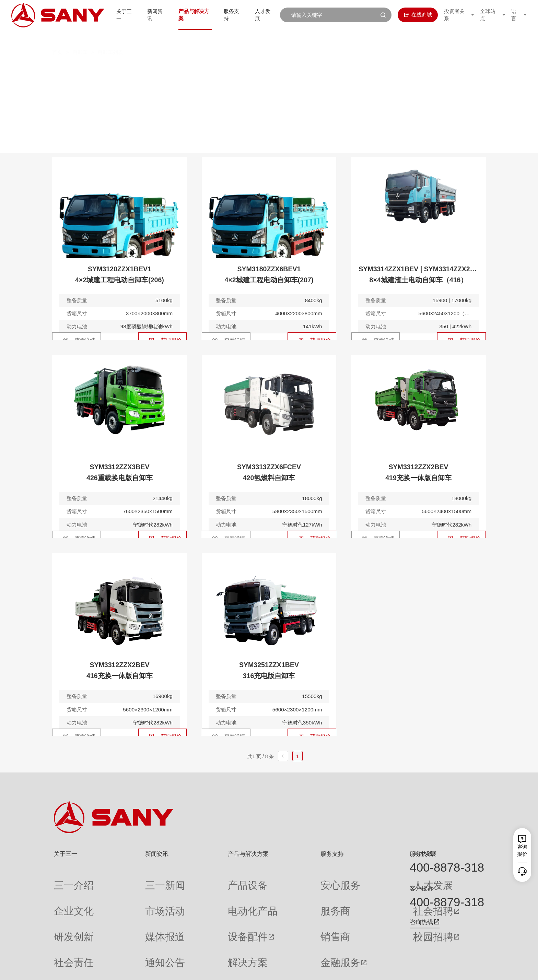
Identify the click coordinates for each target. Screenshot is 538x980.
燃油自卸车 (158, 69)
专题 (126, 947)
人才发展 (266, 15)
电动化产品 (200, 893)
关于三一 (120, 15)
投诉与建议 (284, 947)
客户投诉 (421, 888)
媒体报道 (131, 906)
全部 (122, 69)
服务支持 (233, 15)
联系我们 (398, 969)
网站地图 (374, 969)
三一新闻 (131, 879)
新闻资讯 (153, 15)
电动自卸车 (209, 69)
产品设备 (198, 879)
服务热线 (421, 854)
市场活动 (131, 893)
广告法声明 (473, 969)
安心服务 (281, 879)
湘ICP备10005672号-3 (147, 969)
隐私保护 (422, 969)
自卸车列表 (110, 37)
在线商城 (413, 15)
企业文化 (64, 893)
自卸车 (80, 37)
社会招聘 (350, 893)
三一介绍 (64, 879)
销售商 (279, 906)
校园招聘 (350, 906)
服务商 (279, 893)
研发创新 (64, 906)
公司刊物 (64, 947)
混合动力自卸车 (265, 69)
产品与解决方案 (193, 15)
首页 (57, 37)
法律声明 (447, 969)
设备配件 (198, 906)
